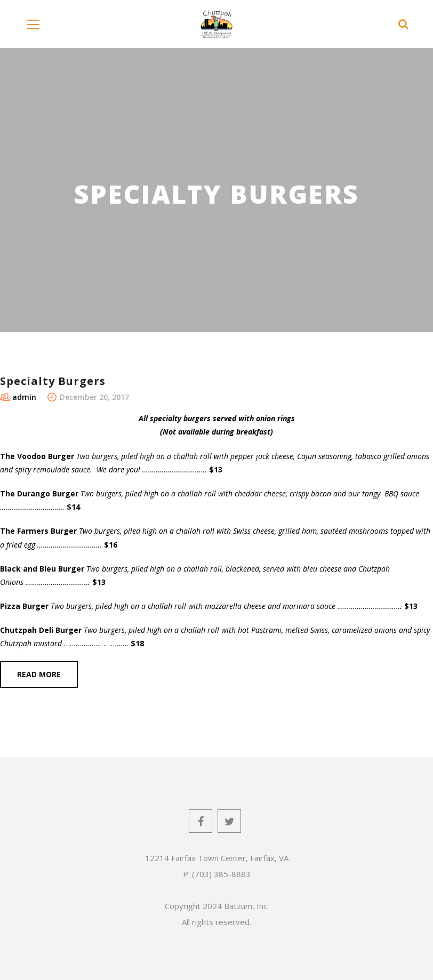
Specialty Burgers (53, 381)
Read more (39, 674)
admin (24, 397)
